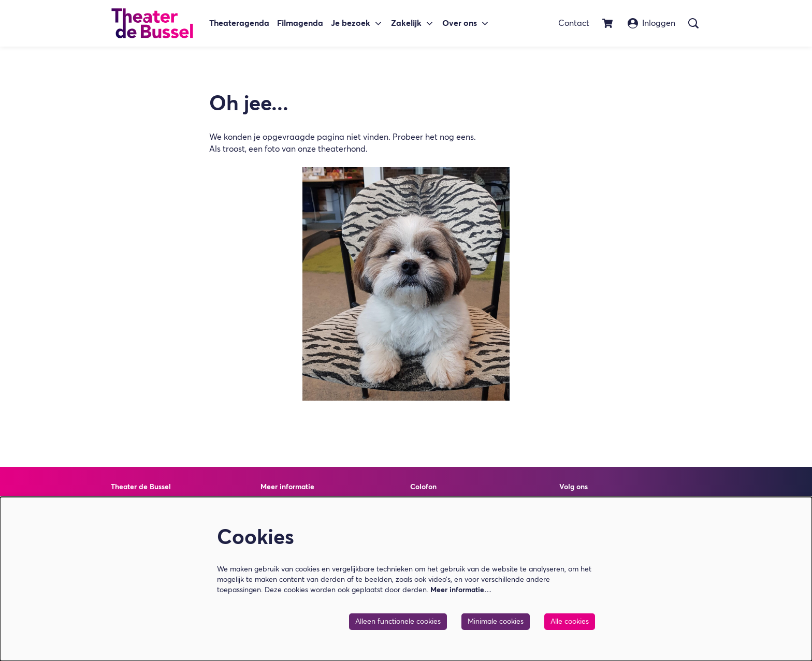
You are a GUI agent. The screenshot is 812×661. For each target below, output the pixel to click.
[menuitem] (239, 24)
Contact (574, 23)
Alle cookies (570, 622)
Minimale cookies (496, 622)
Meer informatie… (461, 590)
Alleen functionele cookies (398, 622)
